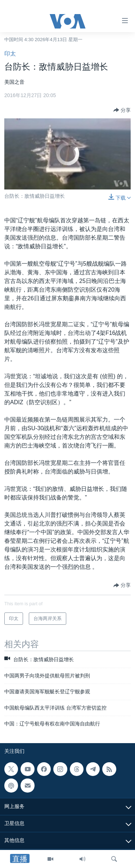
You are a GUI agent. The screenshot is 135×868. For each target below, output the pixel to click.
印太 (10, 54)
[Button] (122, 110)
